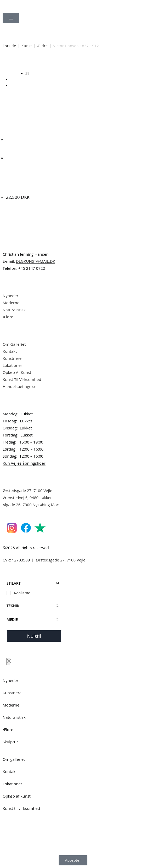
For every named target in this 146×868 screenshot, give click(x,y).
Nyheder (10, 296)
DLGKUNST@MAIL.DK (36, 261)
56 (12, 80)
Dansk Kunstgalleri (26, 5)
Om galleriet (14, 759)
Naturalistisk (15, 310)
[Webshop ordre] (122, 70)
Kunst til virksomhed (21, 808)
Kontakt (10, 351)
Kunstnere (12, 358)
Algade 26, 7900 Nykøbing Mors (31, 505)
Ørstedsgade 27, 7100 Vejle (27, 490)
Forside (9, 46)
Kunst (27, 46)
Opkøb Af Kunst (17, 372)
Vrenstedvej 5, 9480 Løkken (28, 498)
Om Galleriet (14, 344)
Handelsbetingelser (20, 386)
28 (27, 73)
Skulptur (10, 742)
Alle (13, 86)
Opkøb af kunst (17, 796)
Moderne (11, 303)
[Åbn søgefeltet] (73, 33)
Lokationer (12, 365)
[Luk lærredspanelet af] (9, 662)
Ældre (42, 46)
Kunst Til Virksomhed (22, 379)
